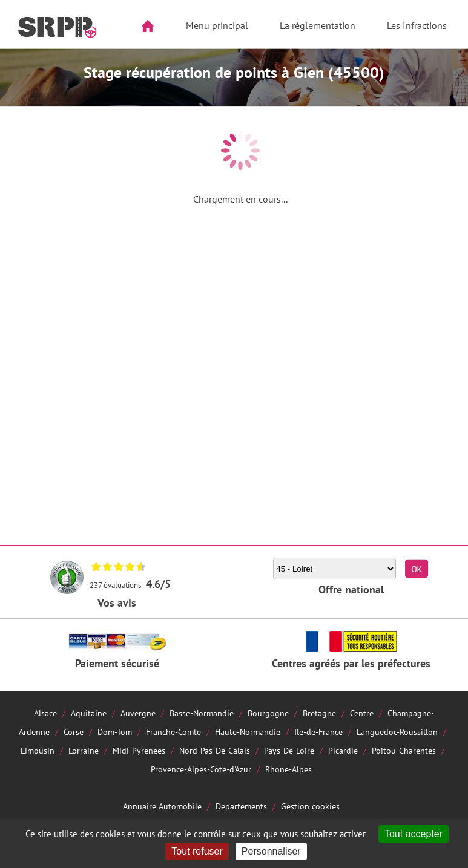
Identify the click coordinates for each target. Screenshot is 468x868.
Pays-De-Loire (289, 750)
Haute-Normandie (248, 732)
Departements (241, 806)
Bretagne (319, 713)
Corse (74, 732)
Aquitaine (89, 713)
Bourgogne (268, 713)
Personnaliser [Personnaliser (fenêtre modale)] (271, 851)
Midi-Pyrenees (139, 750)
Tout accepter (414, 834)
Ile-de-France (318, 732)
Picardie (343, 750)
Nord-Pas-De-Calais (215, 750)
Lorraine (84, 750)
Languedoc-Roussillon (397, 732)
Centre (362, 713)
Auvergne (138, 713)
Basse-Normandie (202, 713)
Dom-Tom (115, 732)
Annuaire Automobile (162, 806)
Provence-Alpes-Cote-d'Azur (201, 769)
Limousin (38, 750)
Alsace (45, 713)
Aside (16, 64)
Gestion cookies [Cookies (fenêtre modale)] (310, 806)
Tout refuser (197, 851)
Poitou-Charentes (404, 750)
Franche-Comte (173, 732)
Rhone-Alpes (288, 769)
